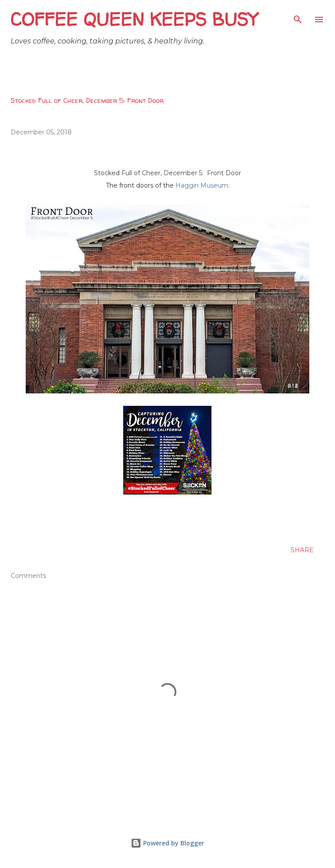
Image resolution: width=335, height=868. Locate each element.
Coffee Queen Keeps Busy (134, 19)
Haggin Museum (202, 185)
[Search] (298, 16)
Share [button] (302, 550)
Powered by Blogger (167, 843)
